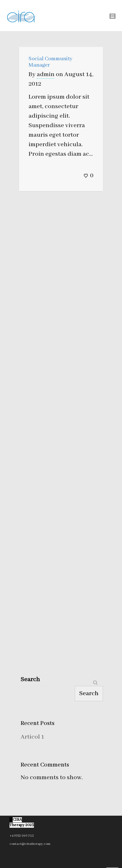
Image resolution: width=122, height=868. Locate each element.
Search (30, 679)
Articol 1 (32, 737)
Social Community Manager (51, 62)
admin (46, 74)
